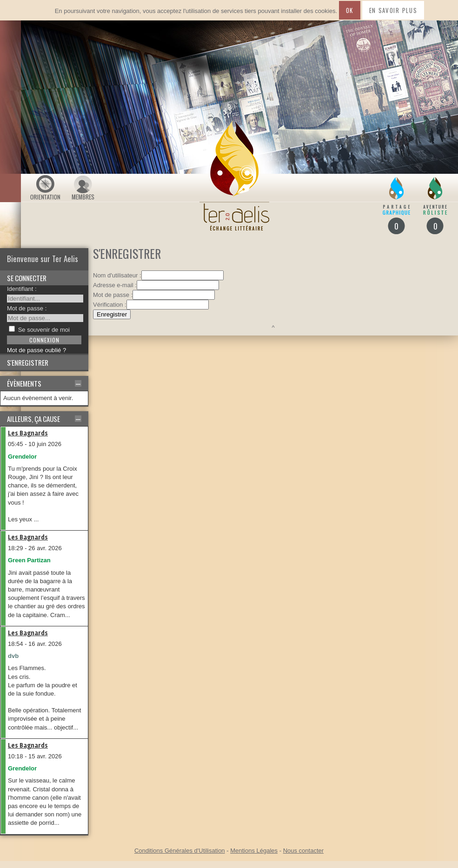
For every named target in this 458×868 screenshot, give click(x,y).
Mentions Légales (254, 851)
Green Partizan (29, 560)
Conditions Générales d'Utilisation (180, 851)
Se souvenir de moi (44, 330)
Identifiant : (22, 289)
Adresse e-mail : (115, 285)
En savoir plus (393, 10)
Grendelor (22, 457)
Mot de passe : (27, 308)
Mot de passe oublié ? (37, 350)
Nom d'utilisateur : (117, 275)
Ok (350, 10)
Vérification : (110, 305)
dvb (13, 656)
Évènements (24, 383)
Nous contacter (303, 851)
